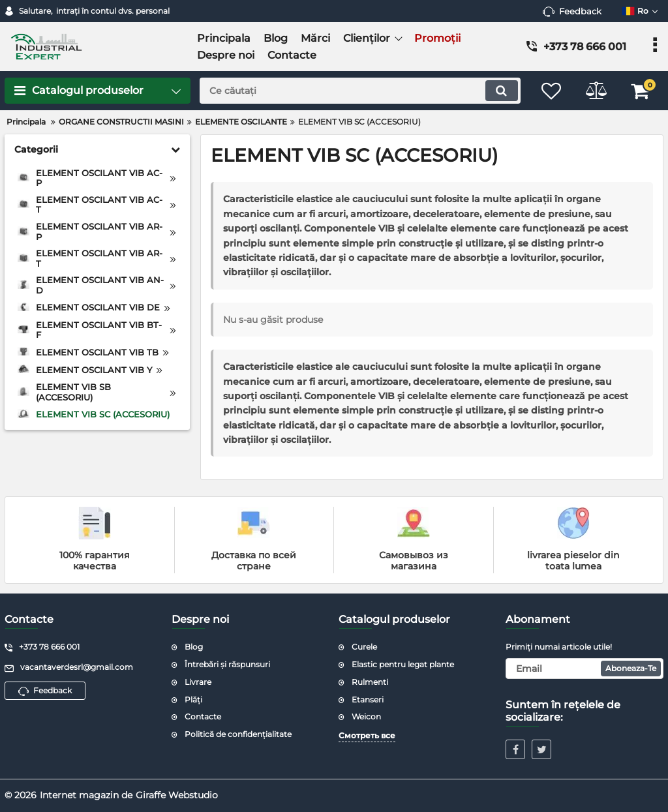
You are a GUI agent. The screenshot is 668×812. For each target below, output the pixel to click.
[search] (358, 91)
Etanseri (368, 699)
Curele (364, 647)
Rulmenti (370, 682)
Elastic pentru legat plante (403, 664)
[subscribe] (584, 669)
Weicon (366, 716)
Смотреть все (367, 735)
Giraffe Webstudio (177, 795)
